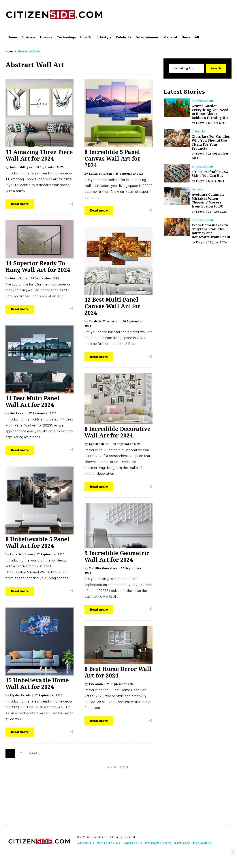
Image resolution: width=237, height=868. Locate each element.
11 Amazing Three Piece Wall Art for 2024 (39, 155)
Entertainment (148, 37)
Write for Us (108, 843)
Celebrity (124, 37)
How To (86, 37)
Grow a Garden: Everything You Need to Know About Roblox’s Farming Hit (210, 112)
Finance (46, 37)
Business (29, 37)
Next (35, 753)
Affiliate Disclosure (193, 843)
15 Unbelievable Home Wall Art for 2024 (37, 683)
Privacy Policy (158, 843)
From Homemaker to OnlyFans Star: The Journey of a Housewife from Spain (211, 231)
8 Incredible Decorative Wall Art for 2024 (117, 432)
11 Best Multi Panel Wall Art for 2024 (32, 401)
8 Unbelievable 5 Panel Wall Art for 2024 (37, 542)
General (171, 37)
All (197, 37)
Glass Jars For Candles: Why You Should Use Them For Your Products (211, 142)
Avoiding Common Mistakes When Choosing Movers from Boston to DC (208, 200)
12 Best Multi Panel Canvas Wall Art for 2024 (112, 306)
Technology (66, 37)
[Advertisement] (118, 795)
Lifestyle (104, 37)
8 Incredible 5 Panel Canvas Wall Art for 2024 (112, 158)
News (186, 37)
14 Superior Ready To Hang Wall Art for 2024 (38, 266)
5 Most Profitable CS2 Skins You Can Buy (210, 174)
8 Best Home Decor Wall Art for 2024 (118, 672)
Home (12, 37)
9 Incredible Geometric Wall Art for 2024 (117, 556)
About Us (86, 843)
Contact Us (133, 843)
